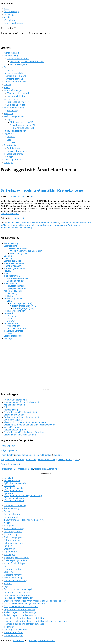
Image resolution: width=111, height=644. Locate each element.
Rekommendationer (14, 543)
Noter (10, 157)
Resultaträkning (12, 145)
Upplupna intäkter (16, 96)
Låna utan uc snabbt (13, 488)
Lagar (10, 119)
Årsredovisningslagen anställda (52, 225)
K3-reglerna (10, 20)
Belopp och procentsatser (17, 592)
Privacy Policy (10, 534)
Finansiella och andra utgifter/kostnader (24, 624)
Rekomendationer (13, 540)
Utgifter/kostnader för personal (20, 609)
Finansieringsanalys (13, 79)
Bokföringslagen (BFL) (24, 128)
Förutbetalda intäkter (18, 102)
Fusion (7, 87)
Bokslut (7, 407)
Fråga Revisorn (8, 460)
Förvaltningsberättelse (15, 82)
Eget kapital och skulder (16, 630)
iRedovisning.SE (8, 28)
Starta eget (9, 554)
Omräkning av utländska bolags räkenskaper (25, 432)
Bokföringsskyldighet (14, 73)
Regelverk (9, 134)
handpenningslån (18, 483)
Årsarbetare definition (49, 223)
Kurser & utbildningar (14, 563)
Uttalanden (9, 549)
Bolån (6, 483)
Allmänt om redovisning (16, 580)
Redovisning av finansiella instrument (21, 417)
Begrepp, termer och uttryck (18, 589)
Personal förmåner (13, 632)
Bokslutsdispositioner (18, 151)
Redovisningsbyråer (14, 537)
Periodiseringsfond (19, 64)
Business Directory (13, 514)
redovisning (32, 460)
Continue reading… (10, 213)
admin (32, 196)
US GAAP (11, 142)
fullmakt (37, 455)
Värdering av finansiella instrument (20, 435)
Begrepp (8, 67)
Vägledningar (10, 552)
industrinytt (15, 464)
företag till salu (41, 469)
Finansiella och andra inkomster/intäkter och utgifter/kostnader (36, 621)
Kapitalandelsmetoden (14, 405)
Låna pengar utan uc (13, 491)
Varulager (9, 163)
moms (69, 460)
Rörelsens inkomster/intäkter (18, 595)
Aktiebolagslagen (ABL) (21, 122)
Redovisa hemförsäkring (15, 400)
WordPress (19, 640)
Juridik (7, 17)
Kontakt (8, 583)
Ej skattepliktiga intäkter (16, 560)
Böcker (7, 566)
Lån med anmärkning (14, 498)
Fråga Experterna (9, 450)
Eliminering (12, 111)
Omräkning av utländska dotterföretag (21, 412)
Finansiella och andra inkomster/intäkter (24, 618)
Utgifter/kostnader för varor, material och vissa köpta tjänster (35, 601)
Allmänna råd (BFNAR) (15, 505)
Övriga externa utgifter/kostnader (21, 606)
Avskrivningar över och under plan (27, 61)
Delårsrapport (11, 517)
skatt (77, 460)
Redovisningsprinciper (15, 131)
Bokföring (9, 14)
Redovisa (8, 113)
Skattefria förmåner (14, 575)
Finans (4, 464)
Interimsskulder (12, 99)
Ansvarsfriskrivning (13, 578)
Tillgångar (9, 627)
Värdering (9, 572)
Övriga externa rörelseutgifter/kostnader (24, 604)
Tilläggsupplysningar (14, 154)
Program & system (13, 569)
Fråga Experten (8, 446)
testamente (27, 455)
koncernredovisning (47, 460)
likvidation (47, 455)
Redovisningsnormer (14, 116)
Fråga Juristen (7, 455)
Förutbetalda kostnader (19, 93)
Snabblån (8, 493)
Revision (8, 546)
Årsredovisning (11, 11)
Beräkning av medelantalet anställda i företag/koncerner (42, 190)
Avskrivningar (14, 148)
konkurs (58, 455)
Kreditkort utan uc (12, 481)
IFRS (9, 139)
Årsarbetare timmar (69, 223)
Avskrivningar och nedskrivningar (20, 612)
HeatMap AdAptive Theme (42, 640)
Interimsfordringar (13, 90)
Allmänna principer (13, 635)
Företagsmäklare (9, 469)
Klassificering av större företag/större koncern (25, 422)
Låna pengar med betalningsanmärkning (23, 496)
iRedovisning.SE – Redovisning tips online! (24, 520)
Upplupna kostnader (17, 105)
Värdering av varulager (14, 415)
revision (61, 460)
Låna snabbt (10, 486)
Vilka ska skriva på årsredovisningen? (21, 402)
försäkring (54, 469)
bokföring (9, 70)
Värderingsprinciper (14, 160)
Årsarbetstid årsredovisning (23, 225)
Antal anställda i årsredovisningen (22, 223)
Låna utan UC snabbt (14, 501)
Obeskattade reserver (18, 59)
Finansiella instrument (15, 76)
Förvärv (8, 85)
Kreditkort (8, 478)
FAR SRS (11, 137)
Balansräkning (11, 56)
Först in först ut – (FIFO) (15, 430)
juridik (18, 455)
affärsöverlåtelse (25, 469)
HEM (6, 9)
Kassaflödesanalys (13, 427)
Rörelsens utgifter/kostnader (18, 598)
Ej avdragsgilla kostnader (16, 557)
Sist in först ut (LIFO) (14, 420)
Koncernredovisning (14, 23)
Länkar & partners (13, 531)
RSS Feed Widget (46, 390)
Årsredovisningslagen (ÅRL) (24, 125)
